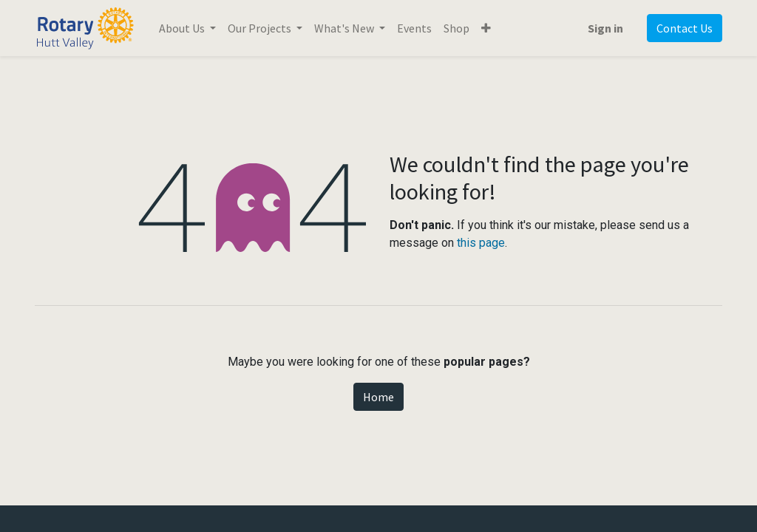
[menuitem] (414, 28)
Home (378, 397)
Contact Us (685, 28)
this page (481, 243)
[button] (486, 28)
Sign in (605, 28)
